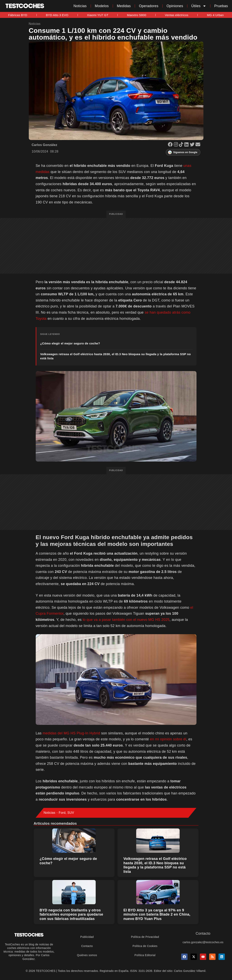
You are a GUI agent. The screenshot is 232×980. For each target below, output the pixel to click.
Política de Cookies (145, 946)
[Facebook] (171, 145)
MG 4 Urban (215, 15)
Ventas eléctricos (177, 15)
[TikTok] (182, 145)
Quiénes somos (87, 955)
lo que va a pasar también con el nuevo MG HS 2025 (126, 620)
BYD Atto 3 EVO (57, 15)
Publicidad (87, 937)
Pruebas (221, 6)
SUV (71, 813)
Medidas (124, 6)
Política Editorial (145, 955)
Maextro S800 (137, 15)
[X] (193, 145)
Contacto (87, 946)
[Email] (198, 145)
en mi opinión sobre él (168, 739)
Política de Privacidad (145, 937)
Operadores (149, 6)
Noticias (80, 6)
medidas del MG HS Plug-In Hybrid (71, 733)
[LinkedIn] (187, 145)
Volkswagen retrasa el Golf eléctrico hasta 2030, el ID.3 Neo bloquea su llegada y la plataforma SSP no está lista (155, 865)
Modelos (102, 6)
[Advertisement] (116, 246)
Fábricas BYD (18, 15)
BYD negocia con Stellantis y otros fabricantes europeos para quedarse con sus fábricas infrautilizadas (71, 914)
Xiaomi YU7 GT (98, 15)
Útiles (199, 6)
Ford (62, 813)
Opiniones (175, 6)
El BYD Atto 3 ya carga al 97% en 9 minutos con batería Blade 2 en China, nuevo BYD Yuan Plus (157, 914)
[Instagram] (177, 145)
